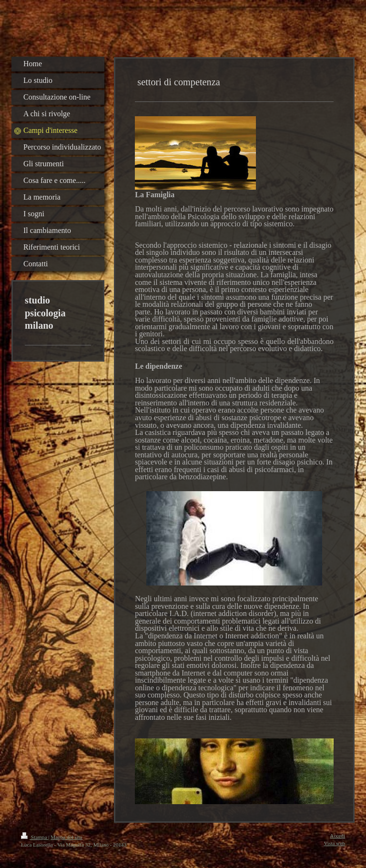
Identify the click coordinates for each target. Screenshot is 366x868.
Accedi (337, 836)
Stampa (35, 837)
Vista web (335, 843)
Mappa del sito (66, 837)
